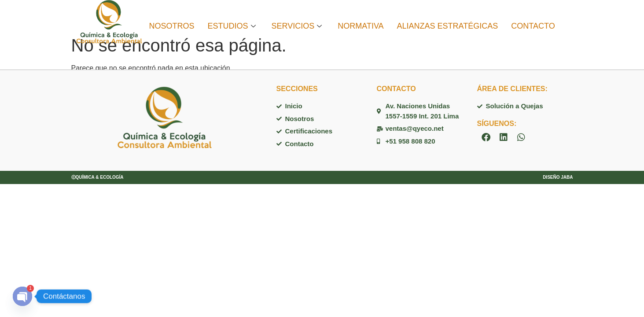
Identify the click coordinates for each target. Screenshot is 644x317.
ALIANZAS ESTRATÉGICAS (448, 26)
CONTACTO (533, 26)
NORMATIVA (361, 26)
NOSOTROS (171, 26)
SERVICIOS (297, 26)
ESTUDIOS (232, 26)
